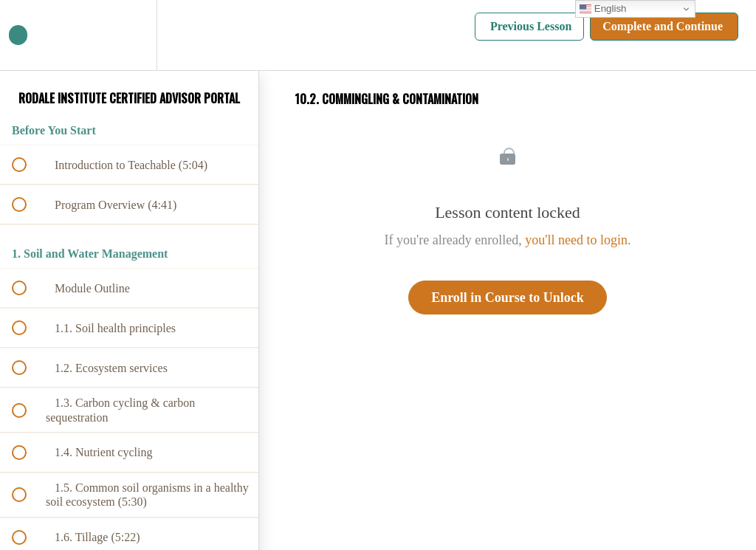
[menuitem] (129, 35)
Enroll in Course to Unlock (508, 298)
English (603, 9)
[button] (27, 35)
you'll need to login (576, 240)
